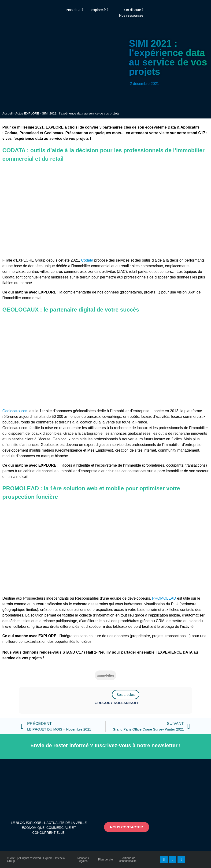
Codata (87, 260)
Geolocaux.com (15, 411)
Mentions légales (83, 860)
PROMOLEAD (164, 598)
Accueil (7, 113)
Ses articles (126, 695)
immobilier (106, 675)
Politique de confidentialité (128, 860)
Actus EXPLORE (27, 113)
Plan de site (105, 860)
